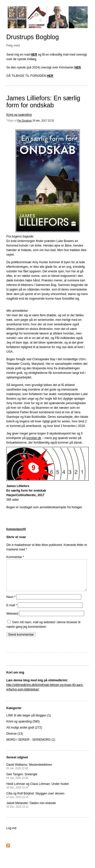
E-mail (12, 611)
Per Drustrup (25, 121)
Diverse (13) (15, 740)
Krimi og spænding (19, 115)
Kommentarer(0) (16, 529)
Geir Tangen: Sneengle (22, 782)
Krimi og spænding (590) (23, 728)
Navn (11, 603)
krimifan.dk (34, 438)
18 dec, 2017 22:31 (43, 121)
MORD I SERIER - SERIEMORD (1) (31, 746)
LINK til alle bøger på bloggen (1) (29, 721)
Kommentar (15, 557)
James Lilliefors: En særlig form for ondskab (43, 102)
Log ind (11, 834)
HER (34, 55)
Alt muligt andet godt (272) (24, 734)
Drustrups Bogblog (33, 37)
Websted (12, 620)
